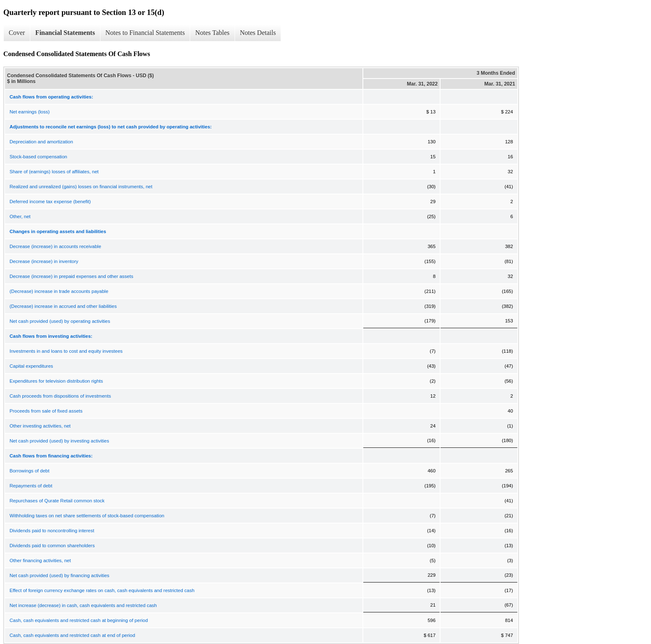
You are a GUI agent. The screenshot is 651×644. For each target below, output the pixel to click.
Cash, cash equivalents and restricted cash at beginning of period (79, 620)
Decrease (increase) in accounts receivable (55, 246)
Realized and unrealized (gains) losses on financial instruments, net (81, 187)
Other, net (20, 216)
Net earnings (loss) (30, 112)
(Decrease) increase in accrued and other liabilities (63, 306)
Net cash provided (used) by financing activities (59, 575)
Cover (17, 33)
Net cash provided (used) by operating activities (60, 321)
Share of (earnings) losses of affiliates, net (54, 172)
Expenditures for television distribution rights (56, 381)
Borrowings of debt (29, 471)
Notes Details (258, 33)
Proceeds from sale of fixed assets (46, 411)
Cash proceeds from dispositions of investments (60, 396)
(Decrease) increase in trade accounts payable (59, 291)
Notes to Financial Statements (145, 33)
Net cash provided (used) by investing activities (59, 441)
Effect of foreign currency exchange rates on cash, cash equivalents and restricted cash (102, 590)
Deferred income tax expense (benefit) (50, 202)
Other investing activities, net (40, 426)
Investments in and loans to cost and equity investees (66, 351)
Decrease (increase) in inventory (44, 261)
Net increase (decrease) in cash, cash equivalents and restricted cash (83, 605)
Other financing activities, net (40, 560)
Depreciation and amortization (41, 142)
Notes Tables (212, 33)
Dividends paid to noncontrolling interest (52, 531)
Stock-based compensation (38, 157)
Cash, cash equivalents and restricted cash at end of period (72, 635)
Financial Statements (65, 33)
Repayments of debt (31, 486)
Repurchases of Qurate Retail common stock (57, 501)
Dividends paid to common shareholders (52, 546)
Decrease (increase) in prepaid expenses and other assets (71, 276)
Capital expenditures (31, 366)
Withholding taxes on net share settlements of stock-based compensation (87, 516)
